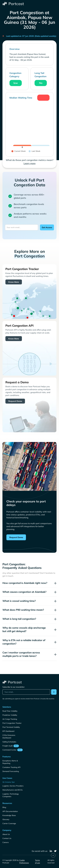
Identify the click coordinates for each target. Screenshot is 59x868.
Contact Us (7, 838)
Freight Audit (8, 746)
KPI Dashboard (8, 731)
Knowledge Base (9, 815)
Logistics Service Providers (13, 786)
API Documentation (10, 811)
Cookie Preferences (24, 861)
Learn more (30, 163)
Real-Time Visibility (10, 711)
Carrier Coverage (9, 823)
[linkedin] (51, 851)
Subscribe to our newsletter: (14, 687)
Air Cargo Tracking (10, 719)
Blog (4, 807)
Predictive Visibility (10, 715)
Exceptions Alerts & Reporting (10, 762)
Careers (6, 842)
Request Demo (15, 401)
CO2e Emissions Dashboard (9, 736)
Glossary (6, 819)
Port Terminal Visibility (11, 727)
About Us (6, 834)
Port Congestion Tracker (12, 723)
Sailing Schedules (9, 742)
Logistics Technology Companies (11, 795)
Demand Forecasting (11, 771)
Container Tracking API (11, 767)
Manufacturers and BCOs (13, 790)
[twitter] (55, 851)
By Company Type (9, 782)
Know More (14, 282)
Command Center (9, 750)
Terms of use (37, 861)
